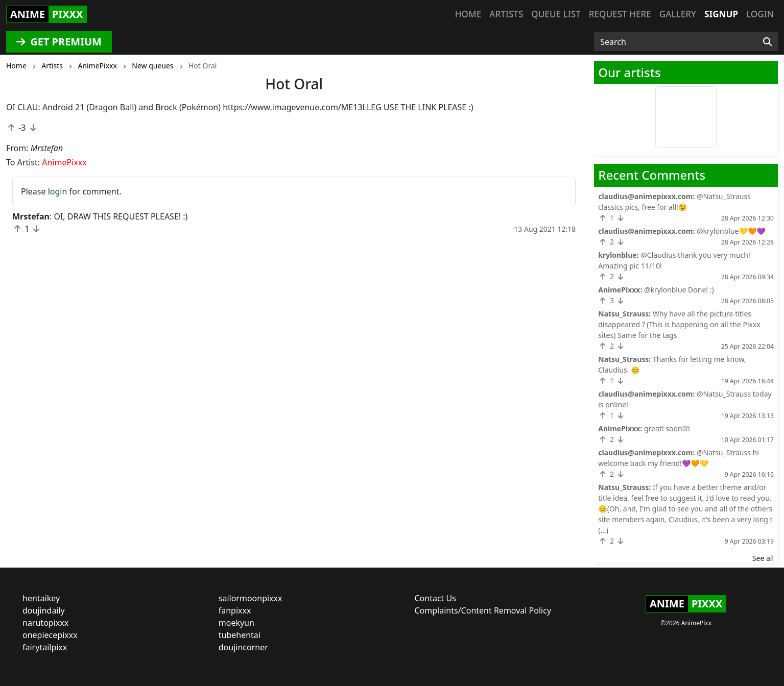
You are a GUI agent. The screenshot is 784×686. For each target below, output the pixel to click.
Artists (506, 14)
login (58, 191)
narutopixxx (45, 623)
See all (763, 558)
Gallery (678, 14)
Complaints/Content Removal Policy (483, 610)
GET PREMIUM (59, 42)
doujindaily (44, 610)
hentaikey (41, 598)
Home (468, 14)
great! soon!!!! (667, 428)
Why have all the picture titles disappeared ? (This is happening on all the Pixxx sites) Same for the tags (679, 324)
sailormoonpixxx (251, 598)
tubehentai (240, 635)
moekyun (236, 623)
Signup (721, 14)
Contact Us (435, 598)
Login (760, 14)
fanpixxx (235, 610)
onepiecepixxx (50, 635)
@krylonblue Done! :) (679, 290)
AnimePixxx (64, 162)
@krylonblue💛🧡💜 (731, 231)
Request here (620, 14)
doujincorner (243, 647)
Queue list (556, 14)
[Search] (767, 42)
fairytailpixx (45, 647)
